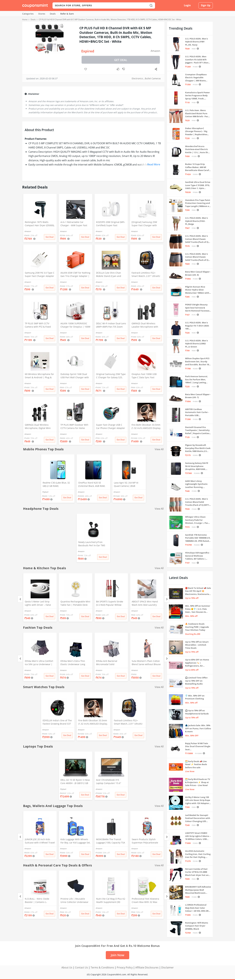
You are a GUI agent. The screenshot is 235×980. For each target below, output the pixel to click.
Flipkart (45, 492)
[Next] (167, 599)
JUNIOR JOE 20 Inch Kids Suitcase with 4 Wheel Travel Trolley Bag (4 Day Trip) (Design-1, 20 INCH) (40, 841)
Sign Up (206, 5)
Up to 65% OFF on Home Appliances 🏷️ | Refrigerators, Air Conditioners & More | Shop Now (197, 663)
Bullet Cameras (153, 78)
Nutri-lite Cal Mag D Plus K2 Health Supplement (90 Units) (111, 901)
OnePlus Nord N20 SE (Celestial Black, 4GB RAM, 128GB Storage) (92, 485)
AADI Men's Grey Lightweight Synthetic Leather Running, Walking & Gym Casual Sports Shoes (196, 484)
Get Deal (121, 60)
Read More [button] (154, 164)
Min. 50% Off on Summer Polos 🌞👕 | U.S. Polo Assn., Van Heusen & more (198, 609)
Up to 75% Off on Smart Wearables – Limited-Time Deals (197, 645)
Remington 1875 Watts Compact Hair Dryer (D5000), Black (40, 224)
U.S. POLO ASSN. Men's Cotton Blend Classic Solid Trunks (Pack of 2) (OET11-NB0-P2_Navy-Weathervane (197, 257)
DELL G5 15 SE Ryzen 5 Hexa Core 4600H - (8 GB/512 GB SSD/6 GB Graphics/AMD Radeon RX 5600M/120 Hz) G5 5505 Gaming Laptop (75, 782)
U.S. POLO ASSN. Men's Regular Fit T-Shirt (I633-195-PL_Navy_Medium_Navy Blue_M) (197, 326)
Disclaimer (167, 967)
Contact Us (81, 967)
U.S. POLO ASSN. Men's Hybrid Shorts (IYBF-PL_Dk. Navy (196, 42)
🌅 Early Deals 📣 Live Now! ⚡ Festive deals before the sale (196, 764)
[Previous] (20, 599)
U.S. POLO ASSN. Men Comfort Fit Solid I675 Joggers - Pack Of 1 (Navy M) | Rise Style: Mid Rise (197, 60)
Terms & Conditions (102, 967)
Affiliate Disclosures (147, 967)
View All (159, 449)
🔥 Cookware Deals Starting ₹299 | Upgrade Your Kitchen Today (197, 627)
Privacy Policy (125, 967)
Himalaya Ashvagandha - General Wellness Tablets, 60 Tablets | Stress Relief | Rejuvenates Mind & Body (198, 556)
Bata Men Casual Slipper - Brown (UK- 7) (198, 396)
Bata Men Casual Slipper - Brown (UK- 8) (198, 273)
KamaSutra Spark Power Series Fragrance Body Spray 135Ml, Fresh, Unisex (197, 96)
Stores (42, 14)
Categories (28, 14)
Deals (53, 14)
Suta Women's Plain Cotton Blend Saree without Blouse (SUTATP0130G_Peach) (146, 663)
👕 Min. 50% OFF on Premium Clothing (195, 697)
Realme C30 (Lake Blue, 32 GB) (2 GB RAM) (56, 484)
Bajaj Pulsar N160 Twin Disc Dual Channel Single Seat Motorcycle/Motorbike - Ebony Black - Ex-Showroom (198, 747)
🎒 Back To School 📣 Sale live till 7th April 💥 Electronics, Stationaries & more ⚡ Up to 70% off (198, 591)
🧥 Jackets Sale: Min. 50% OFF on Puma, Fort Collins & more (198, 728)
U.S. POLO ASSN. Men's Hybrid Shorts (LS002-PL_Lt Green (196, 344)
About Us (67, 967)
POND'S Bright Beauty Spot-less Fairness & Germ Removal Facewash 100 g (198, 308)
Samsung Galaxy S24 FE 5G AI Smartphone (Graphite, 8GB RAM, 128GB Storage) (197, 466)
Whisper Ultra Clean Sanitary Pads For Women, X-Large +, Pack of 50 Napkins (197, 520)
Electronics (137, 78)
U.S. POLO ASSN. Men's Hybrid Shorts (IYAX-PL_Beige (196, 221)
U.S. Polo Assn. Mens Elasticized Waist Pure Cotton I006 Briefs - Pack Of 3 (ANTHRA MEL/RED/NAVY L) (197, 113)
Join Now (117, 955)
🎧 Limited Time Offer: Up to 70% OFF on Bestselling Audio (197, 681)
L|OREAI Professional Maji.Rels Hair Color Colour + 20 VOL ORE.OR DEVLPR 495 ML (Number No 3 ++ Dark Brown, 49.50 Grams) (197, 908)
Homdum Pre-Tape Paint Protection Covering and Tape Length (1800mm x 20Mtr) (198, 203)
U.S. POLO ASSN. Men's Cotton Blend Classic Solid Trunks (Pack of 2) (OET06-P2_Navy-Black (197, 239)
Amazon (155, 51)
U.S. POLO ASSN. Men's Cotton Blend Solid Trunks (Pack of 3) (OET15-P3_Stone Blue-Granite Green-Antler (198, 502)
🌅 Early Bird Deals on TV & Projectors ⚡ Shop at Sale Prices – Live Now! (198, 782)
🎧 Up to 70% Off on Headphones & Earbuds (197, 712)
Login (187, 5)
